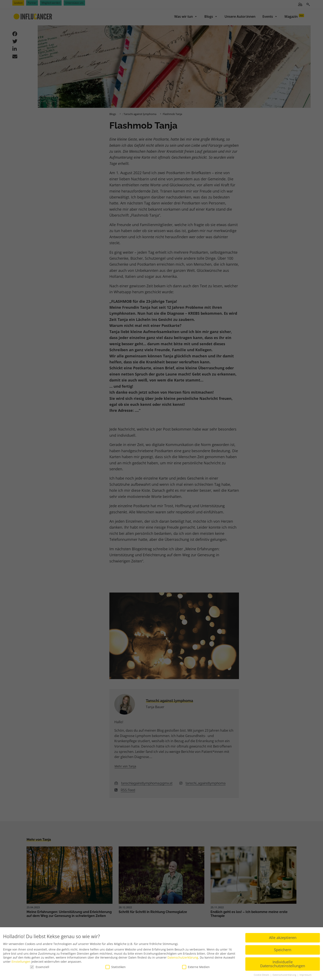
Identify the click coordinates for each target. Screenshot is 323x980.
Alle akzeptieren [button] (283, 938)
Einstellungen (21, 962)
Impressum (305, 975)
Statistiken (116, 967)
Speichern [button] (283, 950)
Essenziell (40, 967)
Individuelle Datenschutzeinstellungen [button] (283, 964)
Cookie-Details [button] (262, 975)
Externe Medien (196, 967)
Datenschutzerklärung (183, 957)
